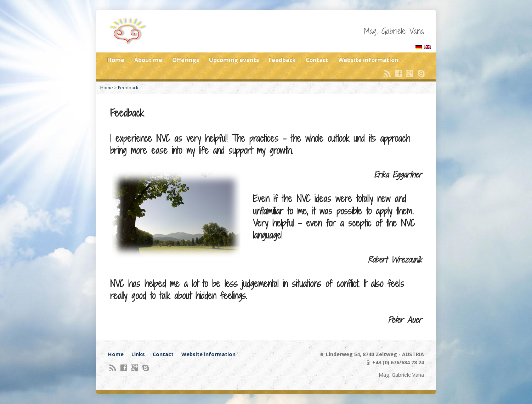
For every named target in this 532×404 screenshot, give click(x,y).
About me (148, 60)
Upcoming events (234, 60)
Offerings (186, 60)
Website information (368, 60)
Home (116, 60)
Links (138, 354)
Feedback (282, 60)
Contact (317, 60)
